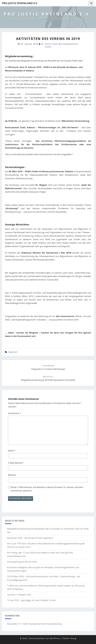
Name (12, 451)
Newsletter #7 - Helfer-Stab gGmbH (24, 624)
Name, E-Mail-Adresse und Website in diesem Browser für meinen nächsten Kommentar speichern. (47, 489)
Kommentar (15, 413)
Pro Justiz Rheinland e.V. (20, 3)
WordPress (55, 638)
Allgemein (13, 352)
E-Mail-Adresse (16, 463)
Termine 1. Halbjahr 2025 (19, 595)
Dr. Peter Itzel (50, 44)
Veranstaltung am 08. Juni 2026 (22, 562)
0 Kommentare (70, 44)
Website (12, 475)
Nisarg (73, 638)
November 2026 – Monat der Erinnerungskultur (30, 538)
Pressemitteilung (54, 624)
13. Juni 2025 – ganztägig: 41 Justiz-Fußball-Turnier (31, 600)
